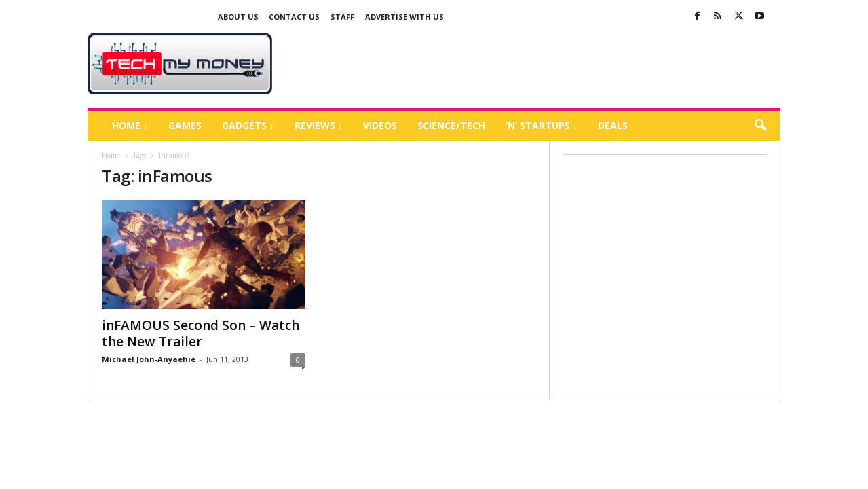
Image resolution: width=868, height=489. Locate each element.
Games (185, 125)
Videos (380, 125)
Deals (613, 125)
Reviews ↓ (319, 125)
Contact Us (294, 17)
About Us (238, 17)
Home (111, 156)
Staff (342, 17)
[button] (760, 126)
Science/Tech (451, 125)
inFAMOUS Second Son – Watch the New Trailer (201, 333)
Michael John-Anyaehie (149, 359)
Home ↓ (130, 125)
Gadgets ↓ (248, 125)
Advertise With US (404, 17)
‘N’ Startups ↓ (542, 125)
